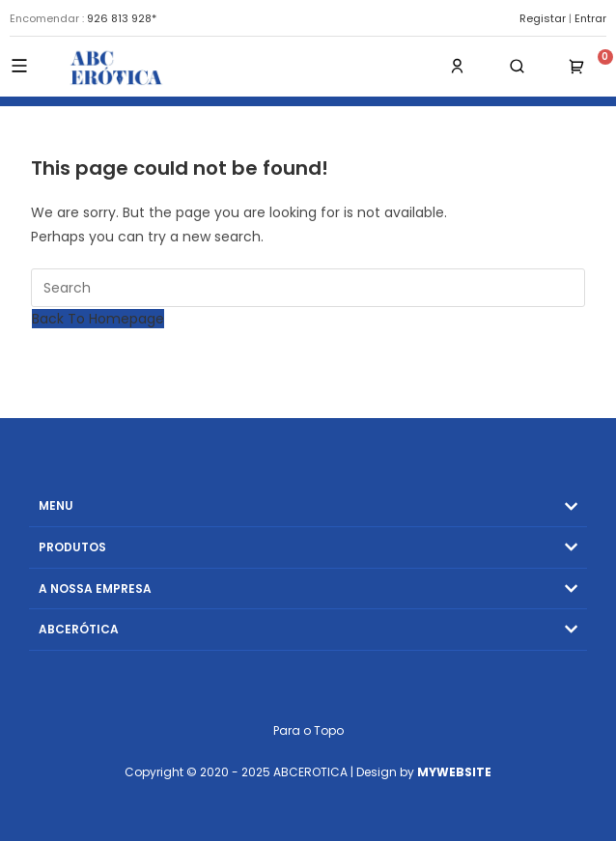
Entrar (590, 18)
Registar (543, 18)
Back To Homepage (98, 319)
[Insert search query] (308, 288)
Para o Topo (308, 730)
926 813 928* (122, 18)
